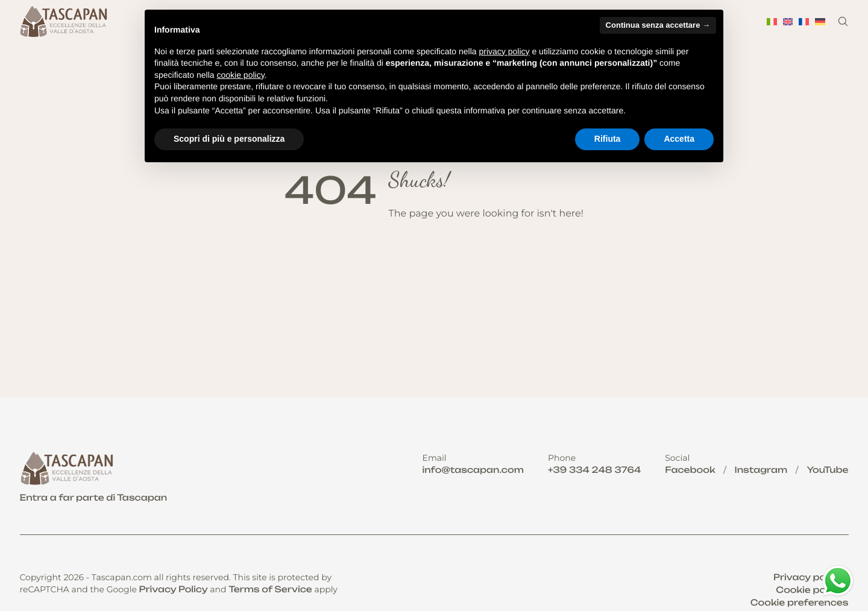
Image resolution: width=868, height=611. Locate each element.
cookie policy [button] (241, 75)
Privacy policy (808, 578)
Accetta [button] (679, 139)
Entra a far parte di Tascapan (94, 498)
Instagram (761, 470)
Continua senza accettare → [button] (658, 25)
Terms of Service (270, 590)
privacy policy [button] (505, 51)
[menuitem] (772, 21)
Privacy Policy (174, 590)
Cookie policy (809, 590)
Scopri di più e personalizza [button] (229, 139)
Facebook (690, 470)
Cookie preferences (800, 603)
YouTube (827, 470)
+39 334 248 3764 (594, 470)
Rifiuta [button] (608, 139)
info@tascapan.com (473, 470)
